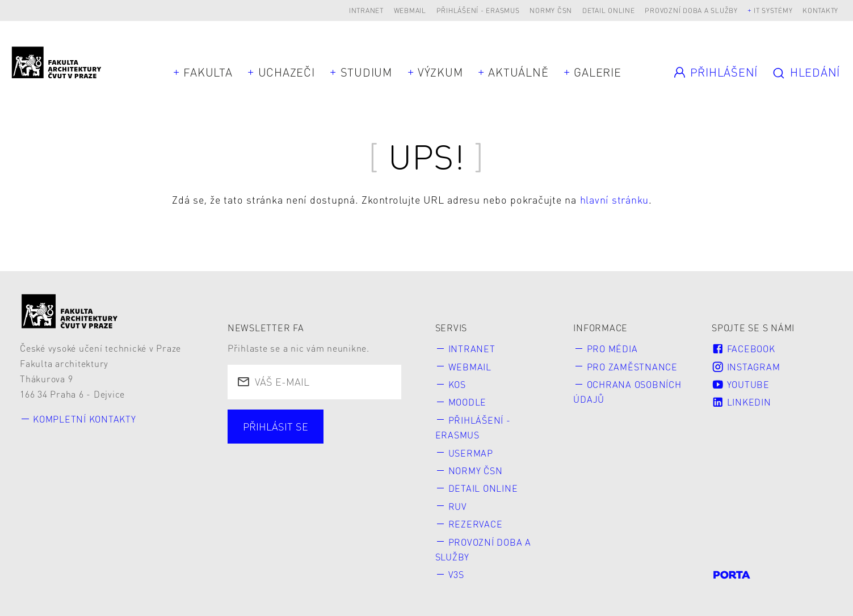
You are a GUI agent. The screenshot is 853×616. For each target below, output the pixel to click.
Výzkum (440, 72)
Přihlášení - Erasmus (478, 10)
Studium (366, 72)
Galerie (597, 72)
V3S (456, 574)
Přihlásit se (276, 426)
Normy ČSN (551, 10)
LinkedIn (741, 402)
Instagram (746, 367)
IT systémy (773, 10)
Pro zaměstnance (632, 367)
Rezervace (476, 524)
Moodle (468, 402)
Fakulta (208, 72)
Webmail (410, 10)
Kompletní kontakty (85, 419)
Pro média (612, 349)
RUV (458, 506)
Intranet (366, 10)
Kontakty (820, 10)
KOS (457, 384)
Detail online (609, 10)
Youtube (741, 384)
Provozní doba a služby (691, 10)
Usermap (471, 453)
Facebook (743, 349)
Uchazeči (287, 72)
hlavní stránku (615, 199)
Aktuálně (518, 72)
